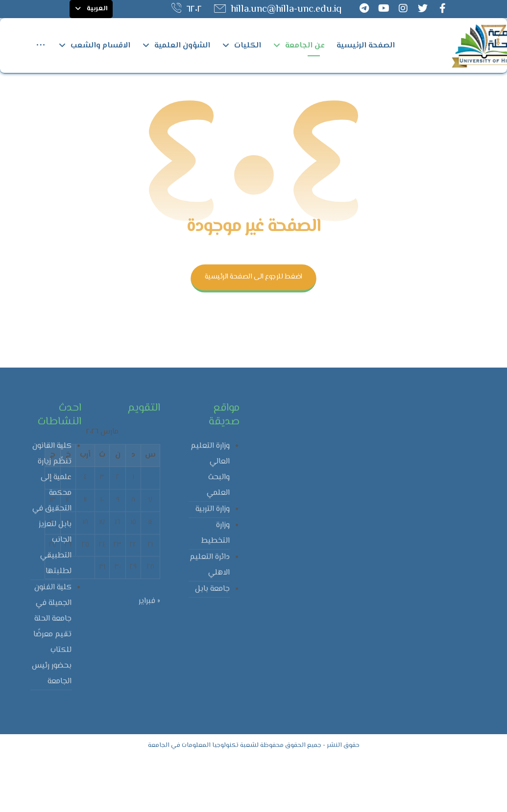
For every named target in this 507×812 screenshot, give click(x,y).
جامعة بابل (212, 643)
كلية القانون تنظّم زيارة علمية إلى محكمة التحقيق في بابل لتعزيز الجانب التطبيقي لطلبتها (52, 563)
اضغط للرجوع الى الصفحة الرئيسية (253, 331)
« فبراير (149, 656)
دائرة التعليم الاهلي (210, 619)
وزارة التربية (213, 563)
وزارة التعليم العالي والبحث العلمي (210, 523)
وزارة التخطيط (216, 587)
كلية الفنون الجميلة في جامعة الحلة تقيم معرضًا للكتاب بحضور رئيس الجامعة (52, 688)
